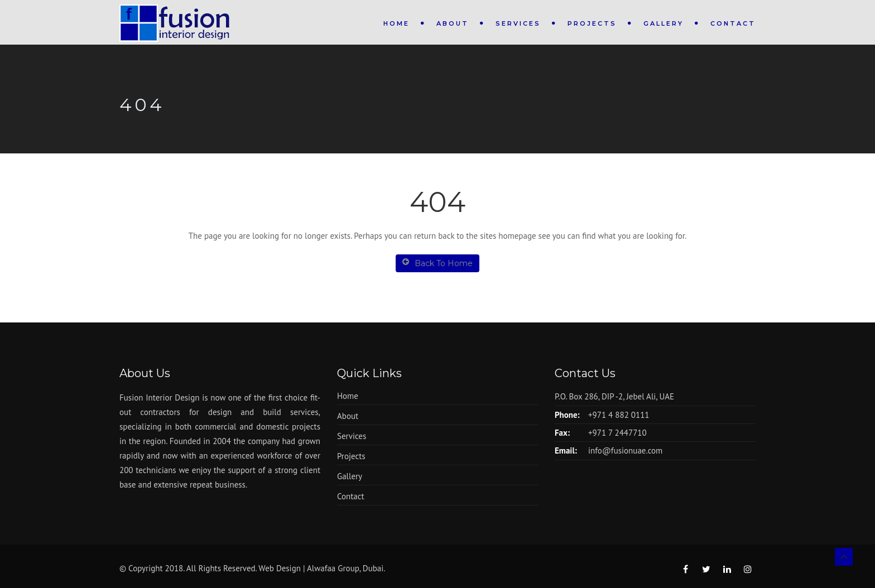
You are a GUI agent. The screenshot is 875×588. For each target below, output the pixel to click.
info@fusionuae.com (625, 450)
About (453, 23)
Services (518, 23)
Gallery (664, 23)
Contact (733, 23)
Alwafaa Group (333, 568)
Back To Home (437, 263)
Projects (592, 23)
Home (396, 23)
